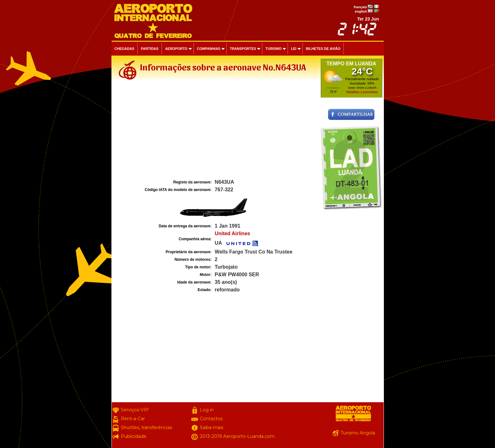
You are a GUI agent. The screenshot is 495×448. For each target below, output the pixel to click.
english (361, 11)
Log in (207, 410)
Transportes (243, 49)
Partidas (149, 49)
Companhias (209, 49)
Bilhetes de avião (323, 49)
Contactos (211, 419)
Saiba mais (212, 427)
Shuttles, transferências (146, 427)
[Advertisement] (215, 131)
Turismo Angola (358, 433)
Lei (294, 49)
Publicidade (134, 436)
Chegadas (125, 49)
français (360, 7)
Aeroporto (176, 49)
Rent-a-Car (133, 419)
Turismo (274, 49)
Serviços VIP (135, 410)
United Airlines (232, 233)
